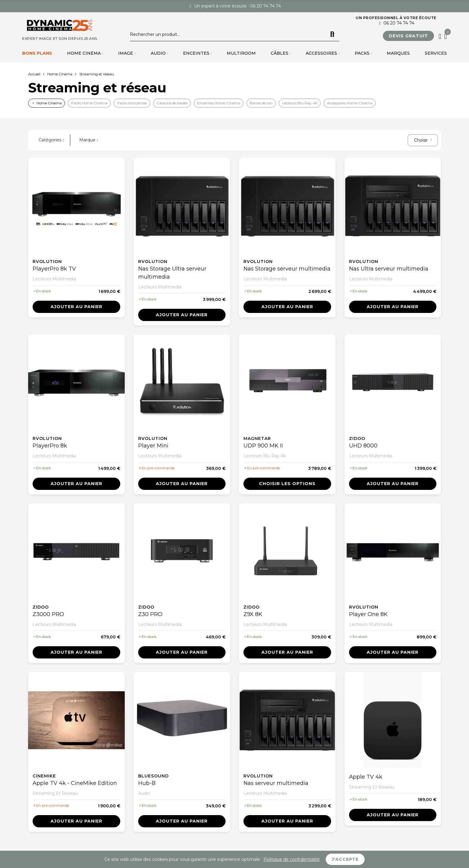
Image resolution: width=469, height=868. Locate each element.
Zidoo (357, 438)
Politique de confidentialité (292, 859)
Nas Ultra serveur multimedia (389, 269)
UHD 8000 (363, 446)
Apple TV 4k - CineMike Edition (75, 783)
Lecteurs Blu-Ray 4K (300, 103)
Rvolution (47, 262)
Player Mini (153, 446)
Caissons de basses (172, 103)
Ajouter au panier (76, 307)
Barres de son (261, 103)
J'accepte (345, 859)
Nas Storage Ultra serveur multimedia (172, 273)
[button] (408, 36)
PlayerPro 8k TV (54, 269)
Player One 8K (368, 614)
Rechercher (332, 34)
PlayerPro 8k (50, 446)
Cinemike (44, 776)
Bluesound (153, 776)
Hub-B (147, 783)
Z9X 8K (253, 614)
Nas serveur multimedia (276, 783)
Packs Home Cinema (89, 103)
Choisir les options (287, 484)
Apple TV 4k (366, 777)
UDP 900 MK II (263, 446)
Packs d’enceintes (132, 103)
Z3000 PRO (48, 614)
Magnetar (257, 438)
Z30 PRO (150, 614)
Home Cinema (49, 103)
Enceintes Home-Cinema (219, 103)
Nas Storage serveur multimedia (287, 269)
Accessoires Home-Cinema (350, 103)
